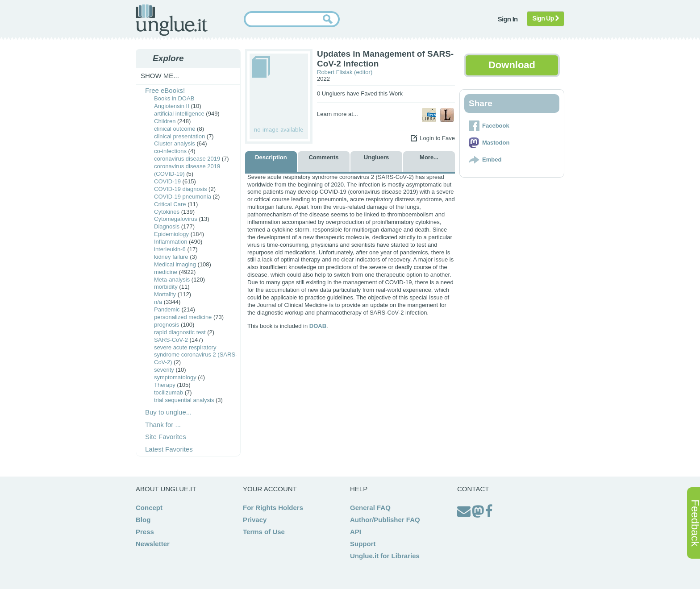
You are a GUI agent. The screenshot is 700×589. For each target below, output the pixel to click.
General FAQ (370, 508)
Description (271, 157)
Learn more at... (337, 114)
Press (145, 532)
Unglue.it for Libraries (385, 556)
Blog (143, 520)
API (356, 532)
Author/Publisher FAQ (385, 520)
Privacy (255, 520)
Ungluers (376, 157)
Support (363, 544)
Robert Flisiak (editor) (345, 72)
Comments (323, 157)
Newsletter (153, 544)
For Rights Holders (273, 508)
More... (429, 157)
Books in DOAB (174, 98)
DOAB (318, 326)
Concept (149, 508)
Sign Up (546, 18)
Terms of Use (264, 532)
